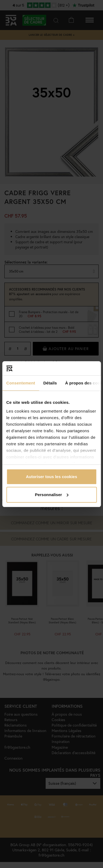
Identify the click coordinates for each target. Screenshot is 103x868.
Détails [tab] (50, 383)
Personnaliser (52, 495)
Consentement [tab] (21, 383)
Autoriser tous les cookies (52, 477)
